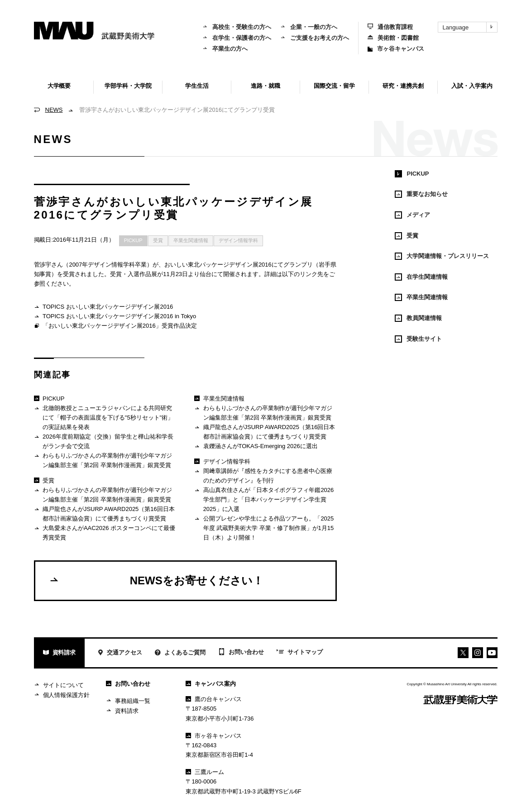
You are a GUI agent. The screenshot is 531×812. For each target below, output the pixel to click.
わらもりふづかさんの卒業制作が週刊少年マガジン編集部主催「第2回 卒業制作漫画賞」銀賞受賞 (103, 460)
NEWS (54, 110)
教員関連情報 (418, 318)
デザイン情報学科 (239, 240)
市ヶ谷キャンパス (396, 49)
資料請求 (60, 653)
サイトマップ (300, 653)
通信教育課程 (390, 27)
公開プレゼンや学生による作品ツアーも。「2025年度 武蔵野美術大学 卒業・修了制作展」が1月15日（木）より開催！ (264, 528)
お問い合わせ (241, 653)
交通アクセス (120, 653)
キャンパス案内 (211, 684)
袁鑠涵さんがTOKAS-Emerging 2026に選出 (256, 447)
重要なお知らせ (421, 194)
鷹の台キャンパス (214, 699)
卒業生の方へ (225, 49)
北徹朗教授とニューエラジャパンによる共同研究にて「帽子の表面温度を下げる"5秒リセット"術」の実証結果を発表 (104, 417)
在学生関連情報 (421, 277)
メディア (412, 215)
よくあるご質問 (180, 653)
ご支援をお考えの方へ (315, 38)
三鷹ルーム (205, 772)
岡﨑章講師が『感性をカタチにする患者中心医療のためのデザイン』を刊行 (263, 475)
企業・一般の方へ (309, 27)
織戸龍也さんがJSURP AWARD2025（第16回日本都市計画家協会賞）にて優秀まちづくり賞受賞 (104, 513)
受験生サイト (418, 339)
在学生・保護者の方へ (237, 38)
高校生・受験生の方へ (237, 27)
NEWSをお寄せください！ (156, 580)
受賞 (158, 240)
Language (470, 27)
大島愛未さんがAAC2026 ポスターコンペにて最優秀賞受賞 (105, 533)
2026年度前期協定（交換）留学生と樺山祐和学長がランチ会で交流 (104, 441)
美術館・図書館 (393, 38)
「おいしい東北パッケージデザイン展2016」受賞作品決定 (115, 326)
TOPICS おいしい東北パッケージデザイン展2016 (104, 307)
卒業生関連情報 (191, 240)
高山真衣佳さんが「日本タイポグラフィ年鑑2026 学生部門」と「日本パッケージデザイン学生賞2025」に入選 (264, 499)
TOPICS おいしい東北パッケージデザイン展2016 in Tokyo (115, 317)
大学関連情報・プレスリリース (442, 256)
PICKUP (133, 240)
